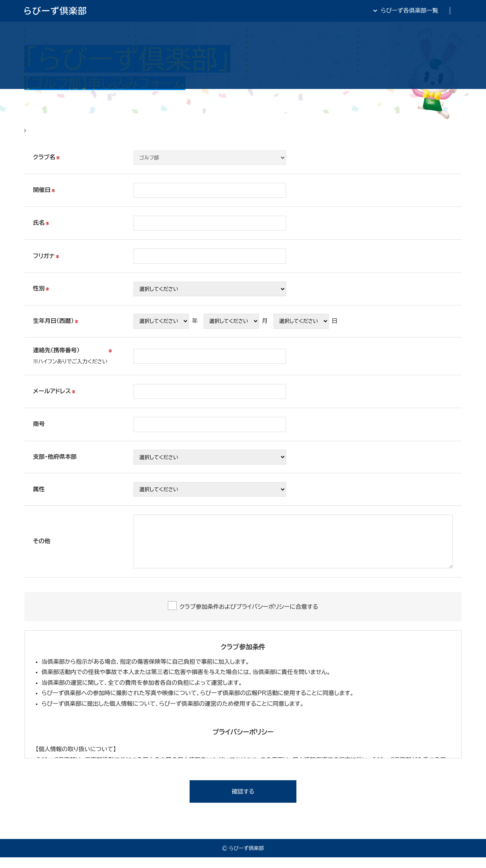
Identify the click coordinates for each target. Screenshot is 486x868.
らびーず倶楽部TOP (262, 10)
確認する (243, 802)
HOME (34, 136)
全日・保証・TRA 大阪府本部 (425, 10)
